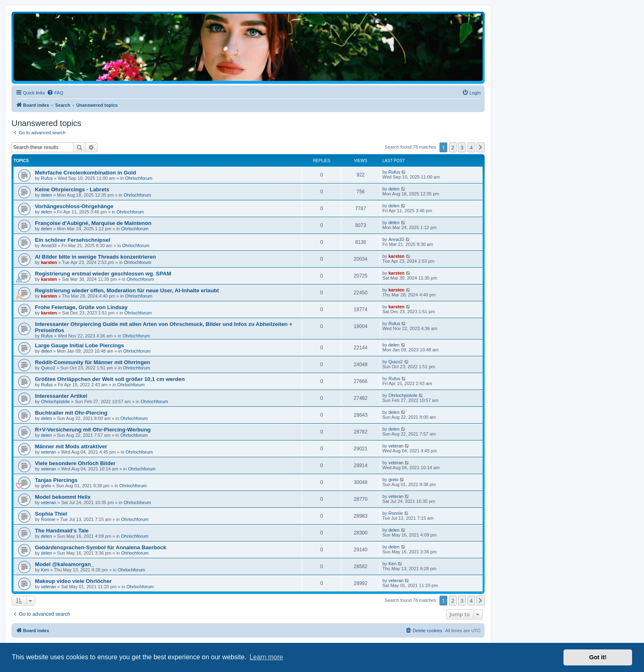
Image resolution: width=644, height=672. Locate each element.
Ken (45, 570)
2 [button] (453, 147)
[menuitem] (55, 93)
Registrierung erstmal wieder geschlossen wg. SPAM (103, 274)
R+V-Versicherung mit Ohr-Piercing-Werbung (93, 430)
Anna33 (49, 245)
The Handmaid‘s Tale (62, 531)
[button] (481, 147)
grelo (46, 486)
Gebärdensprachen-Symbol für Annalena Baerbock (101, 547)
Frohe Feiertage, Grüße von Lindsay (81, 307)
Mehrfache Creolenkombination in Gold (85, 173)
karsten (49, 262)
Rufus (47, 178)
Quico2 (48, 368)
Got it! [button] (598, 657)
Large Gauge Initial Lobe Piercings (79, 345)
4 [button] (471, 147)
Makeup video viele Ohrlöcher (73, 581)
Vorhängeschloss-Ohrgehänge (74, 206)
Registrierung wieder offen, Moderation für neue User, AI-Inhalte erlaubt (127, 290)
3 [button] (462, 147)
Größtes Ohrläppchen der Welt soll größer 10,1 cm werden (110, 379)
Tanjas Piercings (56, 480)
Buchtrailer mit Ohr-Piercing (71, 413)
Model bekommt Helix (63, 497)
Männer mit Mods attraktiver (71, 446)
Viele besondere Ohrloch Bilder (75, 463)
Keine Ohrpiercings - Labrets (72, 189)
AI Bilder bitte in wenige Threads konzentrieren (95, 257)
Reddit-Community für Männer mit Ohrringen (93, 362)
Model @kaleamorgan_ (64, 564)
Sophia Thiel (51, 514)
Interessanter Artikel (61, 396)
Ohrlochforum (139, 178)
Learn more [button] (266, 657)
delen (47, 195)
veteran (49, 452)
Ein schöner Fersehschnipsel (72, 240)
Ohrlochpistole (55, 401)
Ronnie (48, 519)
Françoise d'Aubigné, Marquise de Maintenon (93, 223)
